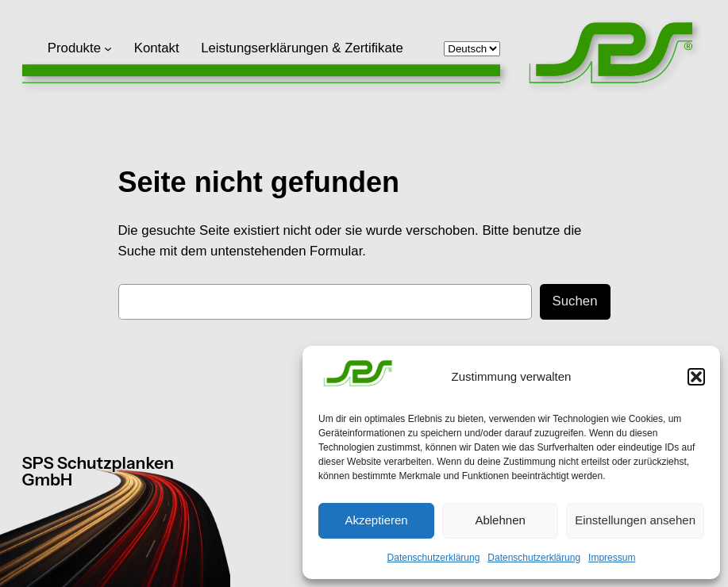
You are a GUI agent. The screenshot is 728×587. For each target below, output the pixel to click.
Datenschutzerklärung (434, 558)
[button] (696, 377)
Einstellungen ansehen (635, 520)
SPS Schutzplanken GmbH (98, 471)
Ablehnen (500, 520)
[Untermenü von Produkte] (108, 48)
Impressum (612, 558)
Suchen (575, 301)
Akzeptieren (376, 520)
